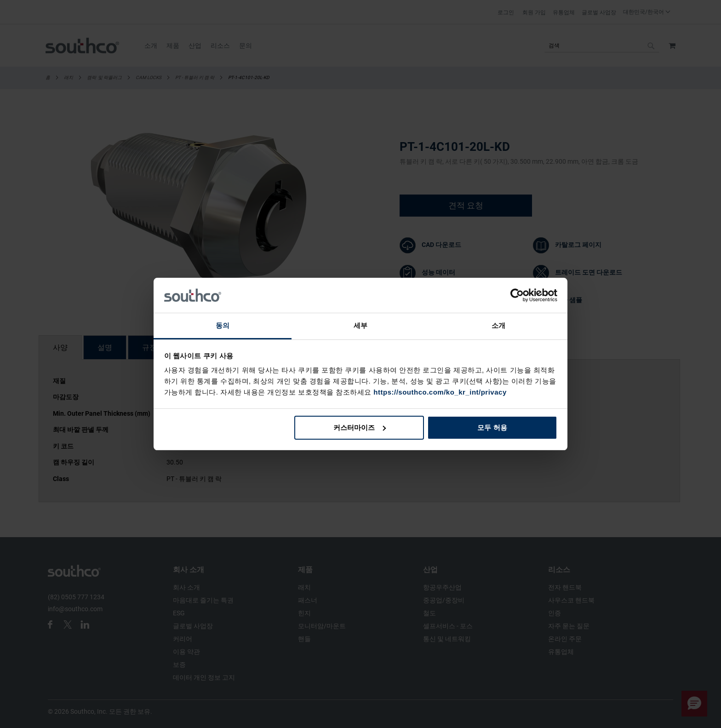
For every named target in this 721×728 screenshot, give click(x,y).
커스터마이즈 (360, 427)
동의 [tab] (223, 325)
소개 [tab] (498, 325)
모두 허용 (492, 427)
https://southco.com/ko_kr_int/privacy (440, 392)
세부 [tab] (360, 325)
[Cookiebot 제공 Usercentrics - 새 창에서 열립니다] (517, 295)
